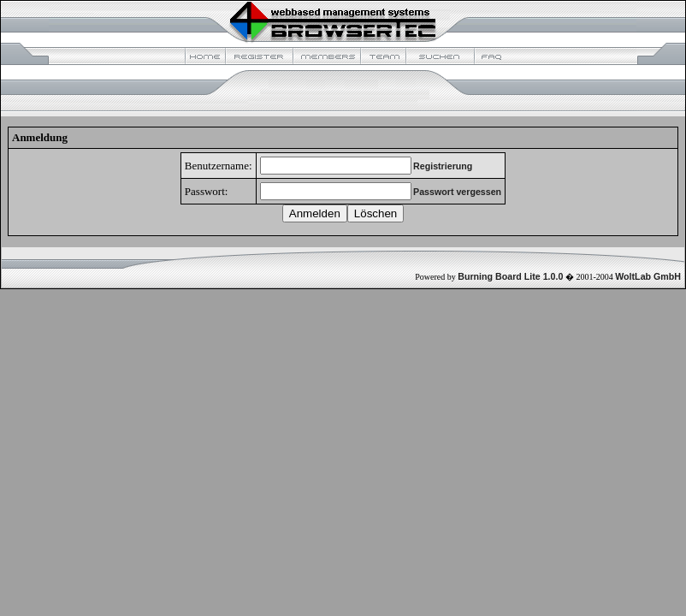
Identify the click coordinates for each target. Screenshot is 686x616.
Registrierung (443, 166)
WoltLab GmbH (648, 276)
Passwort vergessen (457, 192)
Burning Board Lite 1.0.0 (510, 276)
